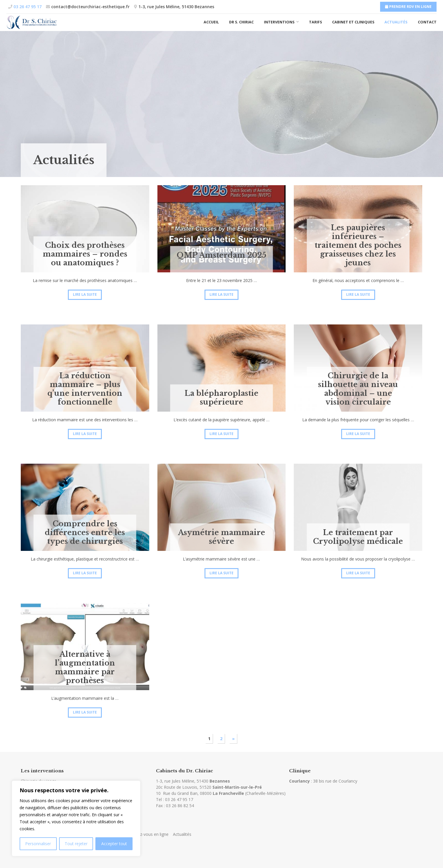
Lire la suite (85, 294)
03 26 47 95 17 (179, 799)
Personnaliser (38, 844)
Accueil (211, 22)
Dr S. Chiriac (241, 22)
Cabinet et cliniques (353, 22)
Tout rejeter (76, 844)
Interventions (279, 22)
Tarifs (315, 22)
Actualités (396, 22)
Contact (427, 22)
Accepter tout (114, 844)
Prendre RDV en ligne (408, 7)
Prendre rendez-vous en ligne (141, 834)
